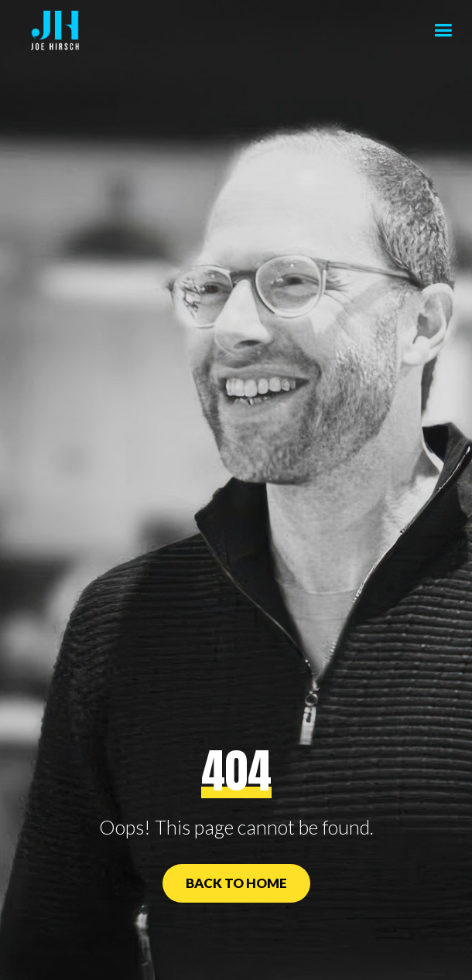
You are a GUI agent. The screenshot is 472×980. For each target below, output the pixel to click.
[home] (51, 31)
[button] (443, 31)
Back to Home (236, 883)
